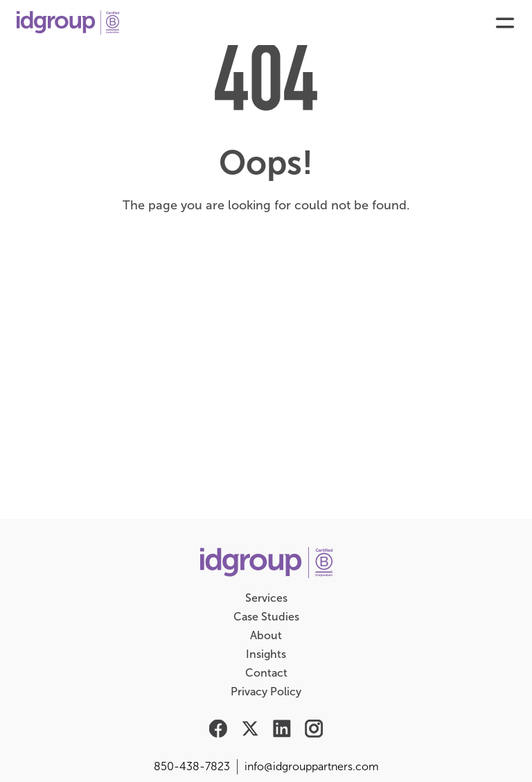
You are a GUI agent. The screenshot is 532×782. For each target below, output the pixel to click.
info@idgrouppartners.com (312, 766)
